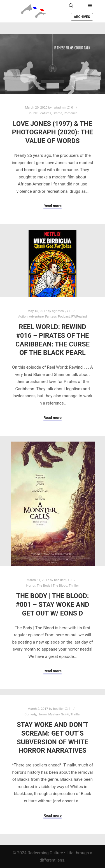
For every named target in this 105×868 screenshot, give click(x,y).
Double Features (39, 113)
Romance (70, 113)
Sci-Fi (65, 714)
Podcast (64, 316)
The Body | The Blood (52, 585)
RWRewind (79, 316)
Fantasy (51, 316)
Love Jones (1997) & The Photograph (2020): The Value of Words (53, 132)
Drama (57, 113)
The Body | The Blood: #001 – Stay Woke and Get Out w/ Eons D (52, 604)
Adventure (37, 316)
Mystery (54, 714)
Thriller (74, 585)
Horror (31, 585)
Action (23, 316)
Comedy (30, 714)
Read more (53, 206)
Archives (82, 17)
